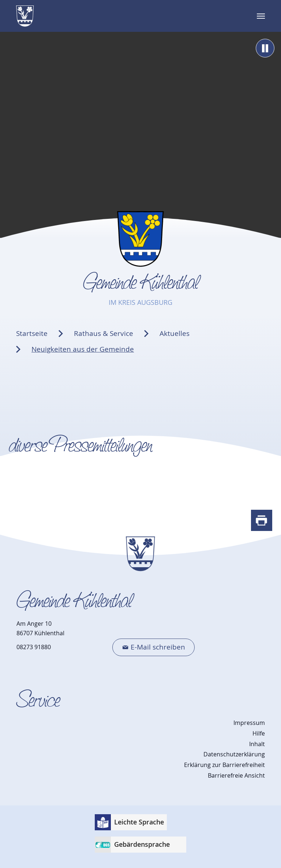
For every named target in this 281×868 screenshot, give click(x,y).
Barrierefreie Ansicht (236, 775)
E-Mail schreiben (158, 647)
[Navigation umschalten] (261, 16)
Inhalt (257, 744)
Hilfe (259, 733)
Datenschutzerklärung (234, 754)
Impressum (249, 723)
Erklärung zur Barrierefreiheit (224, 765)
